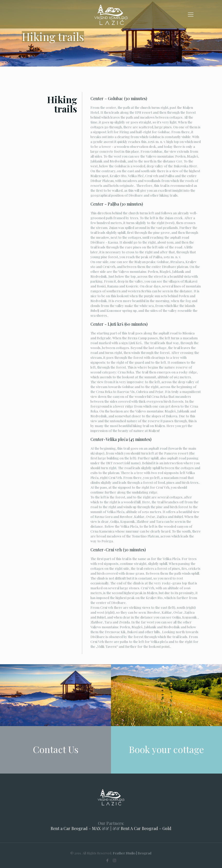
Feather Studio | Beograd (132, 853)
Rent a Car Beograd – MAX (76, 828)
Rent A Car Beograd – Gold (146, 828)
